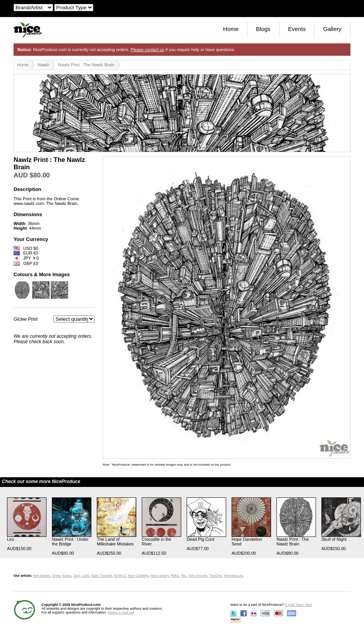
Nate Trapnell (101, 576)
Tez (184, 576)
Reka (175, 576)
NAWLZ (120, 576)
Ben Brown (42, 576)
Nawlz (43, 65)
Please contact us (147, 50)
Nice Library (160, 576)
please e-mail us (120, 612)
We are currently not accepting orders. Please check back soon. (53, 339)
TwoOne (216, 576)
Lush (86, 576)
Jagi (76, 576)
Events (297, 29)
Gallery (332, 29)
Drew (56, 576)
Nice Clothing (138, 576)
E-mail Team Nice (298, 605)
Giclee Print (26, 319)
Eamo (67, 576)
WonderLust (233, 576)
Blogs (263, 29)
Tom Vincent (198, 576)
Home (231, 29)
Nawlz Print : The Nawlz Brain (86, 65)
